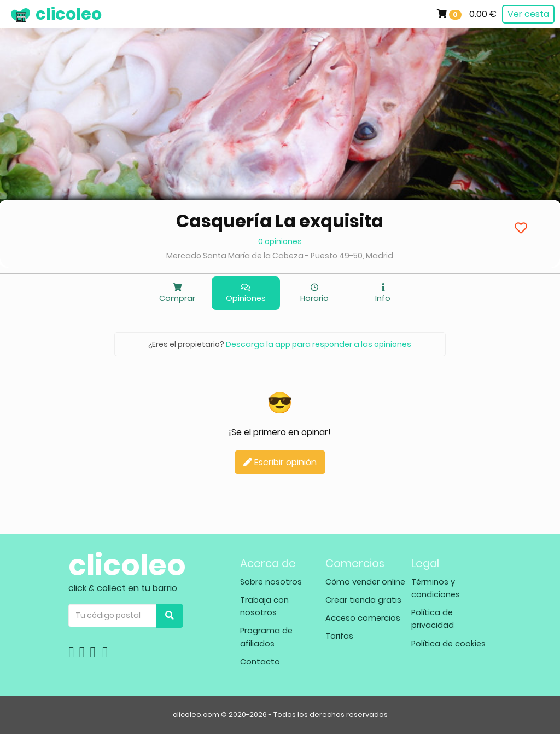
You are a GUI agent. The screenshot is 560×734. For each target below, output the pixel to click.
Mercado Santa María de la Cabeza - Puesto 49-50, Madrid (280, 256)
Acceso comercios (363, 618)
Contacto (260, 662)
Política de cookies (448, 644)
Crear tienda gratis (363, 600)
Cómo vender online (365, 582)
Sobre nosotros (271, 582)
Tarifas (339, 636)
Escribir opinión (280, 462)
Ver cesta (528, 14)
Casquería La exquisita (280, 221)
